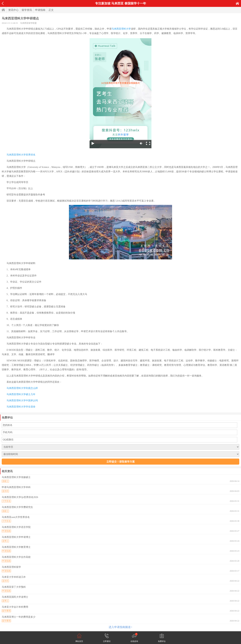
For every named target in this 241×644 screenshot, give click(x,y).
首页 (237, 3)
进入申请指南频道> (120, 627)
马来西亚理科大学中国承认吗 (22, 401)
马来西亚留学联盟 (28, 23)
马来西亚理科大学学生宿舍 (21, 407)
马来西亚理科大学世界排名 (21, 155)
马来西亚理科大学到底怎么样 (22, 388)
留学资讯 (27, 10)
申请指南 (40, 10)
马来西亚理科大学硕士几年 (21, 394)
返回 (3, 3)
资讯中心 (13, 10)
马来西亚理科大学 (121, 29)
